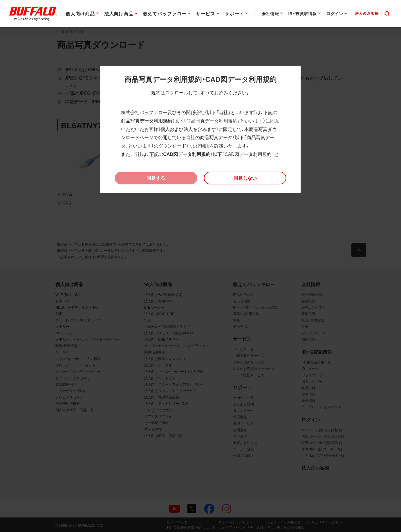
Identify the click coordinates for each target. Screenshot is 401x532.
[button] (245, 178)
